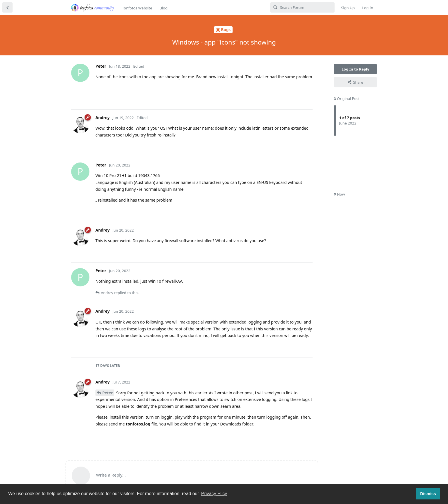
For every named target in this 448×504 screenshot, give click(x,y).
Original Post (347, 99)
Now (339, 194)
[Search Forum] (302, 7)
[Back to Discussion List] (7, 7)
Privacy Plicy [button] (214, 494)
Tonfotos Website (137, 8)
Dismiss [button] (428, 494)
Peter (108, 393)
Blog (163, 8)
